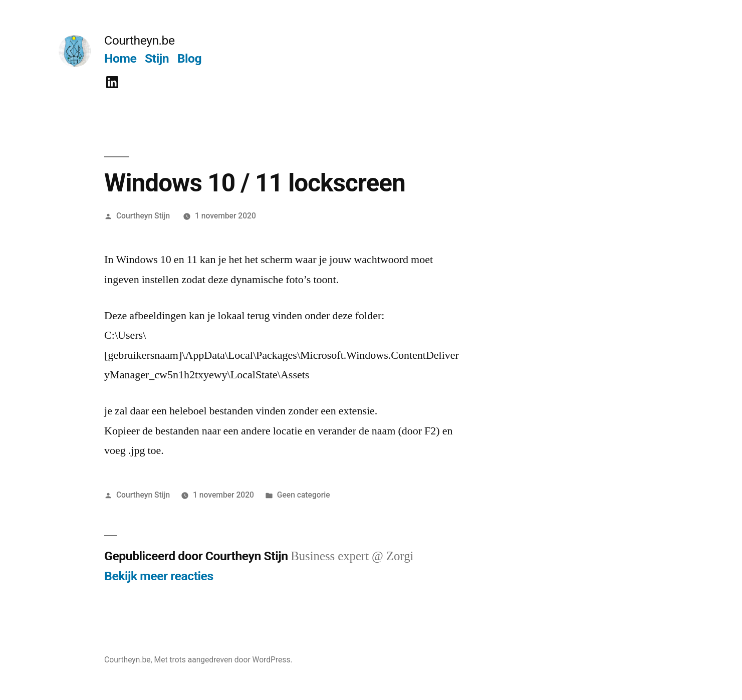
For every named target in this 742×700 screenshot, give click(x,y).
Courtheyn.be (140, 40)
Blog (189, 58)
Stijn (157, 58)
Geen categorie (304, 495)
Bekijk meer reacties (159, 576)
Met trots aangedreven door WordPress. (223, 660)
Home (120, 58)
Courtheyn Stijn (143, 216)
